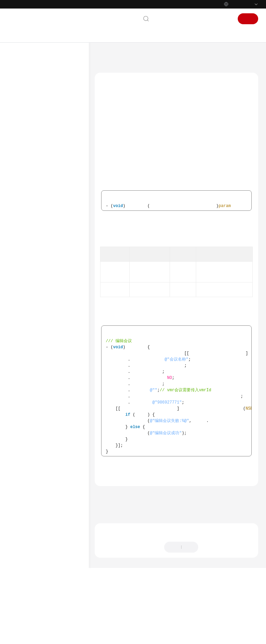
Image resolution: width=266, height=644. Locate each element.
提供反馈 (213, 609)
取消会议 (57, 458)
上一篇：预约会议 (114, 557)
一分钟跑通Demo (44, 240)
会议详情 (57, 447)
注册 (248, 19)
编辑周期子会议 (63, 524)
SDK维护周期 (40, 262)
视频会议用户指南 (34, 152)
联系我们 (166, 19)
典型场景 (43, 338)
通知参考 (43, 567)
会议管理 (50, 404)
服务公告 (24, 87)
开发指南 (30, 185)
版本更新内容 (47, 589)
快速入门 (24, 131)
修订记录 (43, 600)
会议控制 (50, 393)
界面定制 (50, 382)
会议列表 (57, 436)
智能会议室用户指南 (36, 163)
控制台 (206, 19)
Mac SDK (37, 305)
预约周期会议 (61, 491)
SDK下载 (36, 251)
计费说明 (24, 109)
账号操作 (50, 371)
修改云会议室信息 (65, 480)
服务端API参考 (35, 196)
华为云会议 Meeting (141, 56)
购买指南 (24, 120)
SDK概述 (36, 218)
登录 (225, 19)
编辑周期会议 (61, 502)
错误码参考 (45, 578)
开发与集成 (27, 174)
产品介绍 (24, 98)
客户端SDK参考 (35, 207)
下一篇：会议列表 (114, 566)
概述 (39, 316)
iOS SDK (36, 283)
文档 (187, 19)
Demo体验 (38, 229)
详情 (186, 635)
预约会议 (57, 414)
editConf (113, 128)
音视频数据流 (54, 556)
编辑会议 (57, 425)
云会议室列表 (61, 469)
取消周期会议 (61, 513)
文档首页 (106, 56)
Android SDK (40, 273)
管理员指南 (27, 142)
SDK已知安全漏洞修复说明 (52, 622)
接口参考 (43, 349)
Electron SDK (40, 611)
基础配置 (50, 360)
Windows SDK (41, 294)
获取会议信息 (54, 545)
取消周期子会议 (63, 535)
